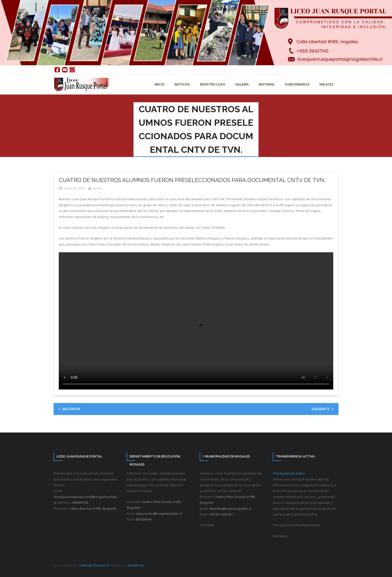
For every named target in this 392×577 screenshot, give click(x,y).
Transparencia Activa (289, 473)
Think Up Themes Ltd (94, 565)
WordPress (136, 565)
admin (97, 188)
